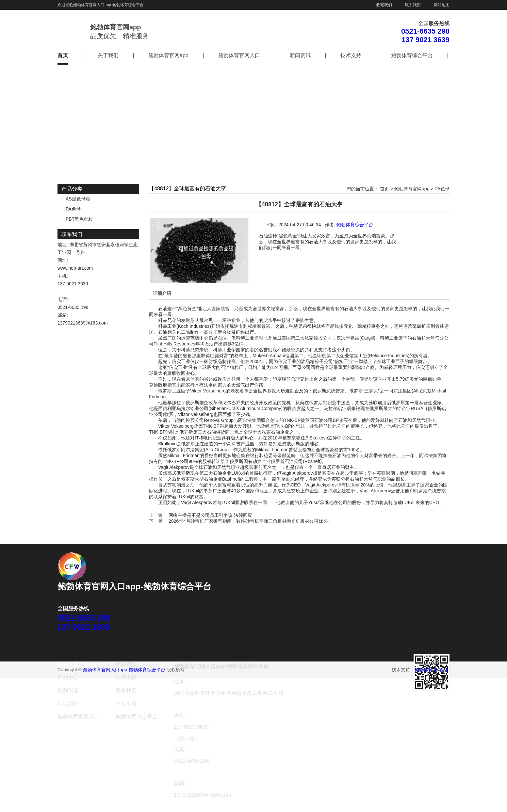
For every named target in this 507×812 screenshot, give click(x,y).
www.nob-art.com (75, 268)
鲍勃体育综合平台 (412, 55)
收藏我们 (384, 5)
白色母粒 (126, 703)
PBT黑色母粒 (79, 219)
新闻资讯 (300, 55)
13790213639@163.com (83, 323)
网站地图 (442, 5)
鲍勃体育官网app (168, 55)
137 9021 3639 (425, 40)
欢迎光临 (65, 5)
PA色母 (73, 209)
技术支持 (351, 55)
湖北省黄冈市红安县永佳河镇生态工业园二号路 (229, 693)
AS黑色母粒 (78, 199)
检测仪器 (68, 690)
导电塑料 (68, 703)
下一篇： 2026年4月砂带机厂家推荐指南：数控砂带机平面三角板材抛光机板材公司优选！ (241, 521)
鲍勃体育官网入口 (239, 55)
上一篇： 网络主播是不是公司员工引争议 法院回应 (201, 515)
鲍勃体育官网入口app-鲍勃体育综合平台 (108, 5)
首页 (63, 55)
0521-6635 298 (425, 31)
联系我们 (413, 5)
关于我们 (108, 55)
